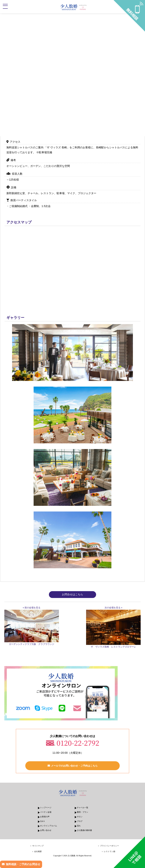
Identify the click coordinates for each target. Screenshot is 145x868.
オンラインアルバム (49, 826)
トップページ (46, 808)
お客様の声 (45, 817)
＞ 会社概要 (37, 851)
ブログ (80, 821)
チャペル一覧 (83, 808)
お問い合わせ (46, 830)
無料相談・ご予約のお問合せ (23, 864)
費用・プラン (83, 812)
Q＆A (42, 821)
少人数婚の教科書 (84, 830)
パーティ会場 (46, 812)
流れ (79, 826)
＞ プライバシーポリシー (108, 846)
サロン (80, 817)
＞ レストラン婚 (108, 851)
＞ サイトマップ (37, 846)
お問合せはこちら (72, 594)
